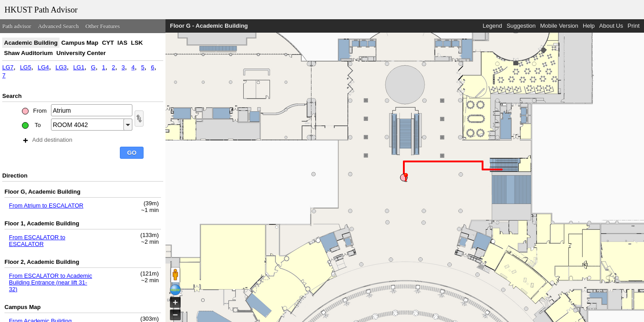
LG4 (43, 67)
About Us (611, 26)
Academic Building (31, 43)
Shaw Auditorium (28, 53)
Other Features (103, 26)
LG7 (8, 67)
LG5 (26, 67)
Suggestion (521, 26)
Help (589, 26)
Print (633, 26)
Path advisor (17, 26)
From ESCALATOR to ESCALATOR (37, 241)
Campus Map (80, 43)
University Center (81, 53)
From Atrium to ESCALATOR (46, 205)
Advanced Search (58, 26)
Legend (492, 26)
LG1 (79, 67)
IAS (123, 43)
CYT (108, 43)
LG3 (61, 67)
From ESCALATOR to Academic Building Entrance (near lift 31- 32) (51, 282)
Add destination (48, 140)
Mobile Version (559, 26)
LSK (137, 43)
